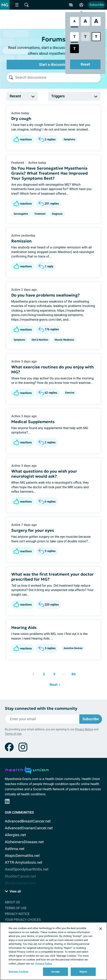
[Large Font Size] (85, 21)
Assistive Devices (73, 648)
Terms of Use (13, 734)
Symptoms (69, 139)
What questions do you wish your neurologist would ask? (44, 474)
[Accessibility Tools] (71, 5)
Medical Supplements (33, 422)
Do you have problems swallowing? (45, 295)
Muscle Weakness (64, 340)
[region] (53, 951)
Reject (83, 972)
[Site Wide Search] (26, 5)
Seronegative (21, 214)
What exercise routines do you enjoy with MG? (52, 369)
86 (73, 673)
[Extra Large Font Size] (96, 21)
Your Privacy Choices (23, 920)
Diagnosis (57, 214)
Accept (56, 972)
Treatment (40, 214)
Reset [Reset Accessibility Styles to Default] (85, 64)
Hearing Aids (24, 628)
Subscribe (97, 5)
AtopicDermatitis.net (22, 856)
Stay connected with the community (41, 708)
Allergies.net (15, 835)
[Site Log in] (81, 5)
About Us (12, 902)
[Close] (101, 929)
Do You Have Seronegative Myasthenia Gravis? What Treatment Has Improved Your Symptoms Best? (49, 173)
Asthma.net (15, 849)
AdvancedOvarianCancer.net (29, 828)
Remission (21, 241)
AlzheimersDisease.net (24, 842)
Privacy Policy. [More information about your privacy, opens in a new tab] (44, 964)
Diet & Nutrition (40, 340)
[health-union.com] (27, 770)
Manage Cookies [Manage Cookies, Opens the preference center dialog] (19, 971)
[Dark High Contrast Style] (74, 49)
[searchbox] (58, 77)
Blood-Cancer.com (20, 883)
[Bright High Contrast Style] (96, 37)
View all (13, 891)
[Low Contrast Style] (85, 37)
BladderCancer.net (20, 876)
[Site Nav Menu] (17, 5)
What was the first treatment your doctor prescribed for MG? (52, 577)
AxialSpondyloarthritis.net (27, 869)
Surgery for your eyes (33, 530)
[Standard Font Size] (74, 21)
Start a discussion (53, 64)
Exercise (70, 393)
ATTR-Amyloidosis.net (24, 862)
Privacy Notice (84, 729)
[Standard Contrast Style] (74, 37)
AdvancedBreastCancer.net (28, 821)
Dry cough (21, 119)
